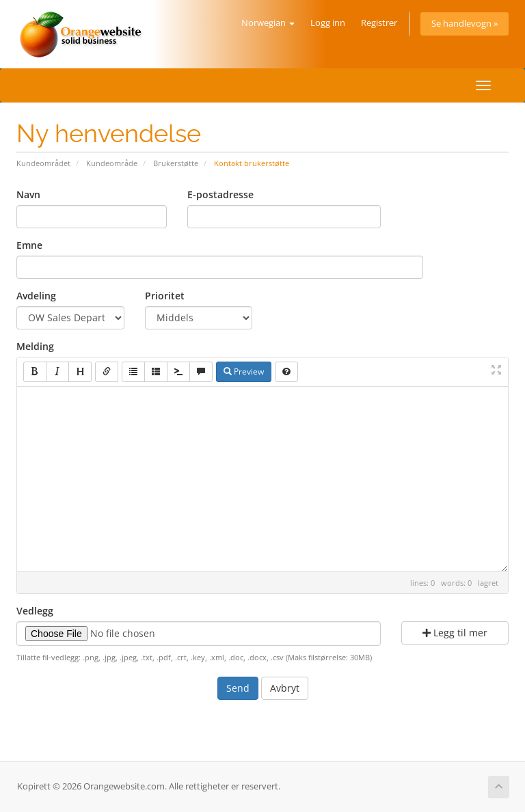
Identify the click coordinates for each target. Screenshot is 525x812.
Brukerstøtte (176, 163)
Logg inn (328, 23)
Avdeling (36, 296)
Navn (28, 194)
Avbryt (285, 688)
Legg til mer (455, 633)
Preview (244, 371)
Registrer (379, 23)
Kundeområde (112, 163)
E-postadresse (220, 194)
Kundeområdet (43, 163)
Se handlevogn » (465, 24)
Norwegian (268, 23)
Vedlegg (35, 611)
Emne (29, 245)
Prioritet (165, 296)
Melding (35, 346)
